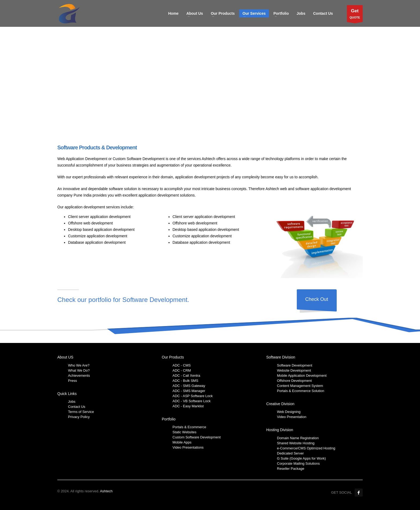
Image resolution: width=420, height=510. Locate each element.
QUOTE (355, 15)
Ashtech (106, 491)
